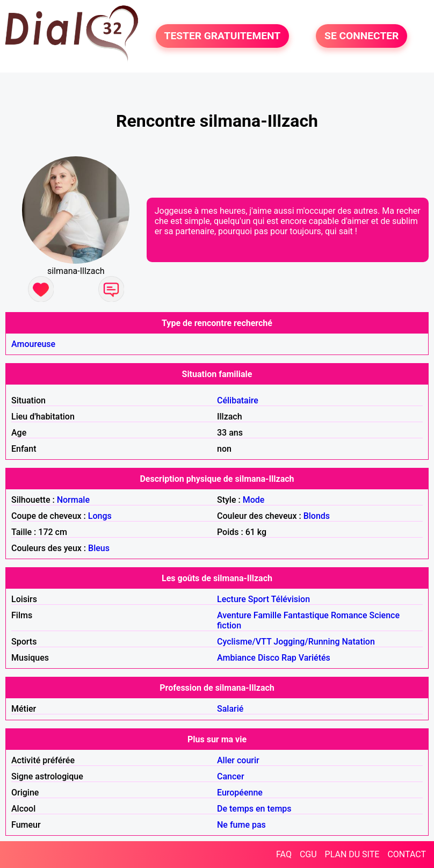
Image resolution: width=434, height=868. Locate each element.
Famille (267, 615)
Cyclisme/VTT (244, 642)
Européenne (240, 793)
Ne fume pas (241, 825)
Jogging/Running (306, 642)
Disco (269, 658)
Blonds (317, 516)
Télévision (291, 599)
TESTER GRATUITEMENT (223, 36)
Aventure (234, 615)
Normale (73, 500)
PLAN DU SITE (352, 854)
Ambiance (236, 658)
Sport (259, 599)
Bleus (99, 548)
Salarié (230, 709)
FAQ (284, 854)
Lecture (232, 599)
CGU (308, 854)
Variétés (314, 658)
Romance (349, 615)
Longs (100, 516)
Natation (358, 642)
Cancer (231, 776)
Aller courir (238, 760)
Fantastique (306, 615)
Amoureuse (33, 344)
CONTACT (407, 854)
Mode (254, 500)
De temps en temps (254, 809)
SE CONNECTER (361, 36)
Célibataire (238, 400)
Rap (289, 658)
